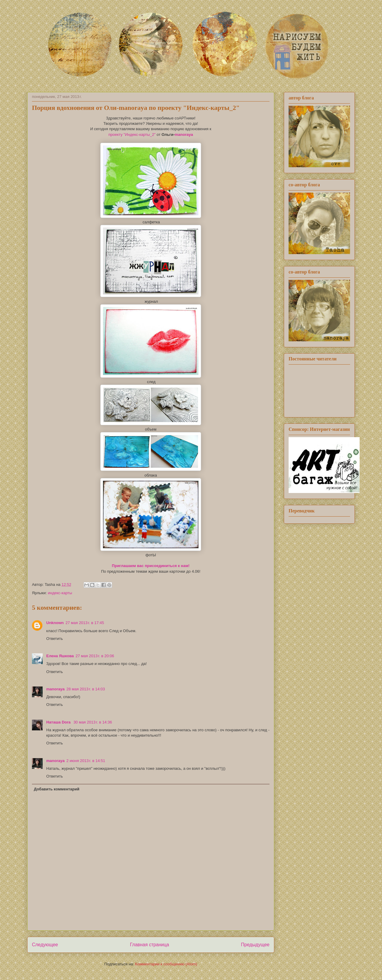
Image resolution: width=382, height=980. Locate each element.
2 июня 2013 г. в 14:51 (86, 761)
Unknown (55, 623)
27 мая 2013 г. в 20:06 (95, 656)
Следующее (45, 945)
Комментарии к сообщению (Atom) (166, 964)
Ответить (55, 639)
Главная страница (149, 945)
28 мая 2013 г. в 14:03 (86, 689)
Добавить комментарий (57, 789)
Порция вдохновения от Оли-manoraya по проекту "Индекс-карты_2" (136, 108)
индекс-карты (60, 593)
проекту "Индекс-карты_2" (132, 135)
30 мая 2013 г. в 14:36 (93, 722)
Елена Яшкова (60, 656)
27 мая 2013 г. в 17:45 (85, 623)
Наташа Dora (59, 722)
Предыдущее (255, 945)
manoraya (184, 135)
